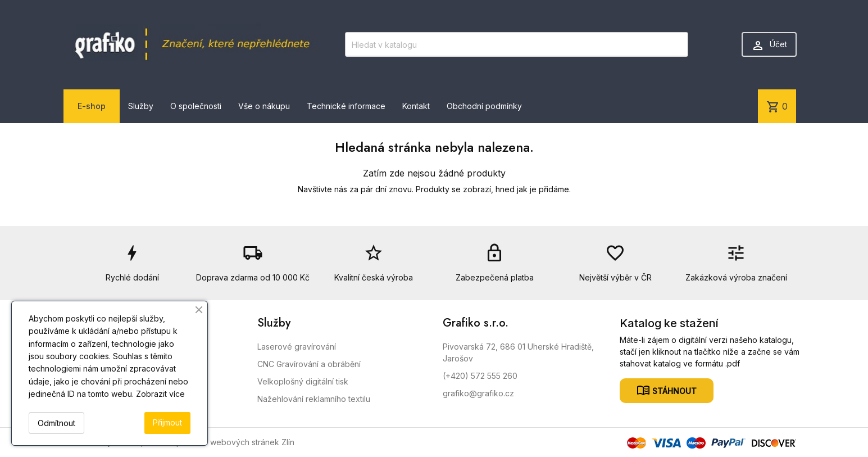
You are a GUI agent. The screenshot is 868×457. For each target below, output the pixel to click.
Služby (141, 106)
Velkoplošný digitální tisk (303, 381)
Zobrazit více (160, 394)
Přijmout (167, 422)
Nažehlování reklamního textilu (314, 399)
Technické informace (346, 106)
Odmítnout (56, 423)
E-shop (92, 106)
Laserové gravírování (297, 347)
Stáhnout (673, 390)
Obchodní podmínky (484, 106)
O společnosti (196, 106)
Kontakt (416, 106)
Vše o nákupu (264, 106)
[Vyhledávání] (516, 44)
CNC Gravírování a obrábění (309, 364)
